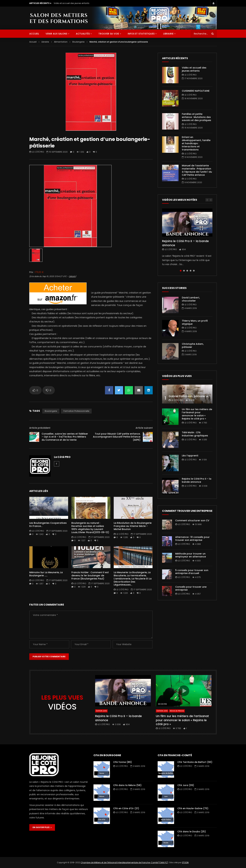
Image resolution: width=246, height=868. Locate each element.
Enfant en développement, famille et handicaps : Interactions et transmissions (196, 143)
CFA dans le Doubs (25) (192, 832)
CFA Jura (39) (186, 785)
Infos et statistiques (141, 34)
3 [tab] (187, 271)
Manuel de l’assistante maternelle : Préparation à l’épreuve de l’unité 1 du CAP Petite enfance (197, 170)
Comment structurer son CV (192, 520)
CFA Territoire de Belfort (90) (195, 762)
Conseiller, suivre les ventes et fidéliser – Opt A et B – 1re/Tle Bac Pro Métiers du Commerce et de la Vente (65, 437)
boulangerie (51, 411)
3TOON (185, 862)
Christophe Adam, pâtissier (193, 345)
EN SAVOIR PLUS (42, 827)
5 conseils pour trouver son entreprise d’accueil (192, 572)
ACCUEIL (34, 34)
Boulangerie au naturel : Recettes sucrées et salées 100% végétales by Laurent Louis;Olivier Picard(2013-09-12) (90, 528)
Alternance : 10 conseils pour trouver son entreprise (192, 539)
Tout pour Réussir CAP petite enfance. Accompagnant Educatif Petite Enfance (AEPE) (117, 437)
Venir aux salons (56, 34)
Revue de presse (177, 711)
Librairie (168, 34)
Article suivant (144, 428)
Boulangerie (78, 42)
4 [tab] (191, 271)
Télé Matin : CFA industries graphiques (195, 434)
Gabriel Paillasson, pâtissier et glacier (194, 396)
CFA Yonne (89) (123, 762)
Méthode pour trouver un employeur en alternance (191, 555)
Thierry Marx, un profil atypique (195, 322)
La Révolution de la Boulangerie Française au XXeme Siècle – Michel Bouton (133, 526)
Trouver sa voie (109, 34)
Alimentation (61, 42)
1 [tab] (181, 271)
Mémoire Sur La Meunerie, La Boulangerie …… (46, 574)
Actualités (83, 34)
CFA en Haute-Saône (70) (193, 808)
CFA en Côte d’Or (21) (126, 808)
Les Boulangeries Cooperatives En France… (48, 524)
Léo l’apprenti (190, 456)
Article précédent (40, 428)
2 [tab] (184, 271)
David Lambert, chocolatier (191, 299)
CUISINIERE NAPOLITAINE (196, 91)
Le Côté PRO (38, 152)
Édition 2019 (101, 711)
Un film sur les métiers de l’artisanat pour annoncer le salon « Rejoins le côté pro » (197, 414)
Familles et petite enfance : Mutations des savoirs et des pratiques (196, 117)
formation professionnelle (76, 411)
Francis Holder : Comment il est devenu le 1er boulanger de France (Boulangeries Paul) (90, 575)
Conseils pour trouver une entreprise (191, 588)
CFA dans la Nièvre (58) (127, 785)
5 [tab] (194, 271)
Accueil (33, 42)
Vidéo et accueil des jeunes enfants (71, 3)
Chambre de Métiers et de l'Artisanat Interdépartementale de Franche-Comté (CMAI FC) (124, 862)
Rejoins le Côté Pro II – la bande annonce (185, 243)
